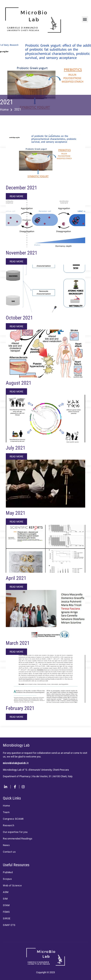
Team (6, 812)
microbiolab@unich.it (16, 763)
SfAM (6, 905)
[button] (85, 19)
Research (9, 825)
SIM (5, 899)
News (6, 845)
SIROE (7, 918)
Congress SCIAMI (13, 819)
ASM (6, 892)
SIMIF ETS (9, 925)
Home (6, 110)
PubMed (8, 872)
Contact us (9, 852)
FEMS (6, 912)
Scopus (7, 879)
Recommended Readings (18, 839)
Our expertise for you (15, 832)
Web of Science (12, 885)
